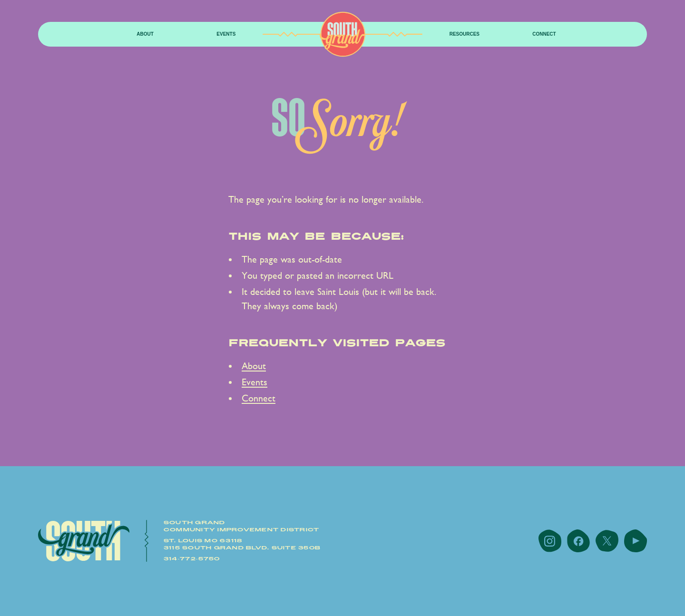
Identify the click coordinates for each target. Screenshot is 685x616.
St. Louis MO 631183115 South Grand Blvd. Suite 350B (242, 544)
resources (465, 34)
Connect (544, 34)
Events (226, 34)
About (145, 34)
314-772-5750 (192, 559)
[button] (145, 34)
